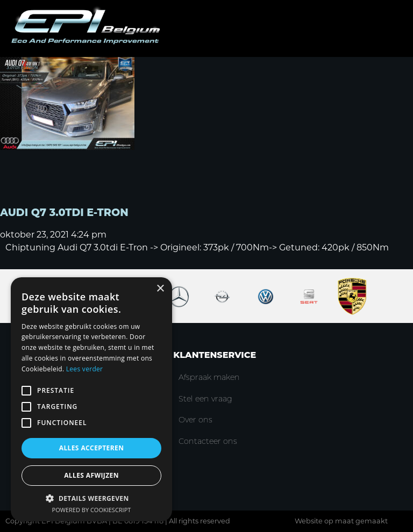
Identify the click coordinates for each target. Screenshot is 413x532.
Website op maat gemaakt (341, 521)
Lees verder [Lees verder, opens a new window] (85, 369)
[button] (91, 498)
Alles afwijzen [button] (91, 475)
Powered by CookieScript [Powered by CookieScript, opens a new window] (92, 510)
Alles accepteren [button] (92, 448)
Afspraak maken (209, 377)
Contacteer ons (208, 441)
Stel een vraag (205, 399)
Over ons (195, 420)
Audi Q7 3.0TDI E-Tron (64, 212)
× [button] (160, 289)
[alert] (91, 399)
